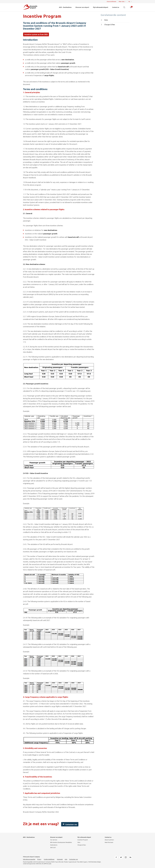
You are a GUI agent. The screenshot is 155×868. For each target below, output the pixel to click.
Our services (54, 840)
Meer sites (122, 2)
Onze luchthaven (111, 2)
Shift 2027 (53, 848)
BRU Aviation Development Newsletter (61, 842)
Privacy (39, 859)
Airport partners (109, 840)
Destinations (54, 845)
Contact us (116, 7)
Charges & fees (108, 25)
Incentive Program (83, 840)
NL (129, 2)
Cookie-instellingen (49, 859)
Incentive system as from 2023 (36, 34)
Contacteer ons (70, 824)
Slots (104, 20)
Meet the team (109, 842)
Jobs (66, 859)
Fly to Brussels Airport (101, 7)
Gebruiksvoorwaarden (29, 859)
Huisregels (60, 859)
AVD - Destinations (65, 7)
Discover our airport (82, 7)
